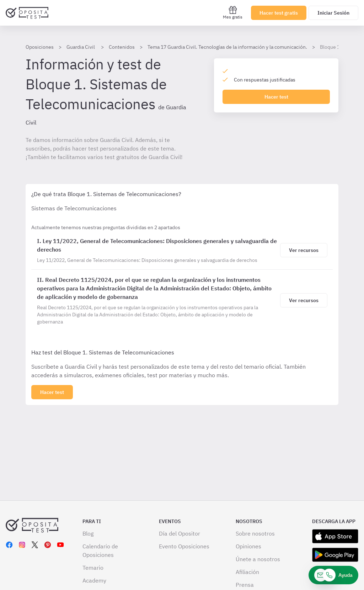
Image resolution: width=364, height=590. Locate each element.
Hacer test (276, 97)
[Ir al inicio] (27, 13)
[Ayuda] (333, 575)
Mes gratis (233, 13)
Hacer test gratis (279, 13)
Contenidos (122, 47)
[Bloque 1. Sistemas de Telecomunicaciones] (157, 250)
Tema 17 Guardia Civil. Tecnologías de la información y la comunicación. (227, 47)
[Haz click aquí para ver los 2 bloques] (52, 392)
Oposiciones (40, 47)
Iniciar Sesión (333, 13)
